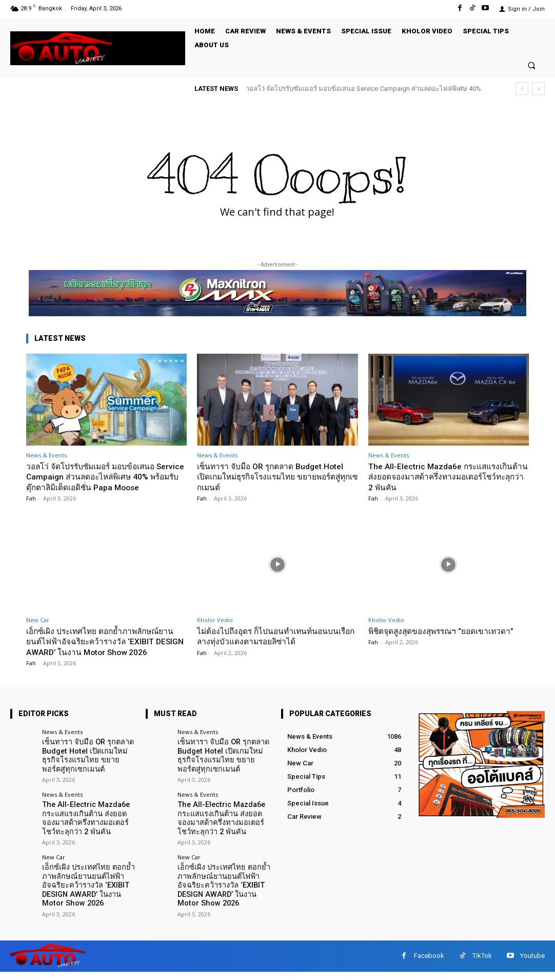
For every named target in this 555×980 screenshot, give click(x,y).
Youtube (532, 964)
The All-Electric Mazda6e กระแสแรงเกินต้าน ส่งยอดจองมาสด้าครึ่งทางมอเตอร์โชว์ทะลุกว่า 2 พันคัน (448, 477)
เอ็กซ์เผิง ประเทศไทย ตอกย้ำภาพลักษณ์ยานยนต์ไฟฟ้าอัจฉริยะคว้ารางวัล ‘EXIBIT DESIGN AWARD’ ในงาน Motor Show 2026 (105, 657)
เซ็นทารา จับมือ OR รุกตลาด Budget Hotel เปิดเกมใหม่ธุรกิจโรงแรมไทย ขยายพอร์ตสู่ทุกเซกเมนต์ (275, 477)
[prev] (522, 89)
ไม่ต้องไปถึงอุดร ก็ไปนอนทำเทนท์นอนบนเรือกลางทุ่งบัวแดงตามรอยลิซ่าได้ (275, 646)
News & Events (46, 455)
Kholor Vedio (215, 630)
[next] (538, 89)
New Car (38, 630)
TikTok (482, 964)
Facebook (429, 964)
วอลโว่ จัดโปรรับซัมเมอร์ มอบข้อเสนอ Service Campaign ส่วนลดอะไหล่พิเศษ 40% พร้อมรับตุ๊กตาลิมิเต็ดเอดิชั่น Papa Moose (99, 482)
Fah (31, 508)
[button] (532, 65)
